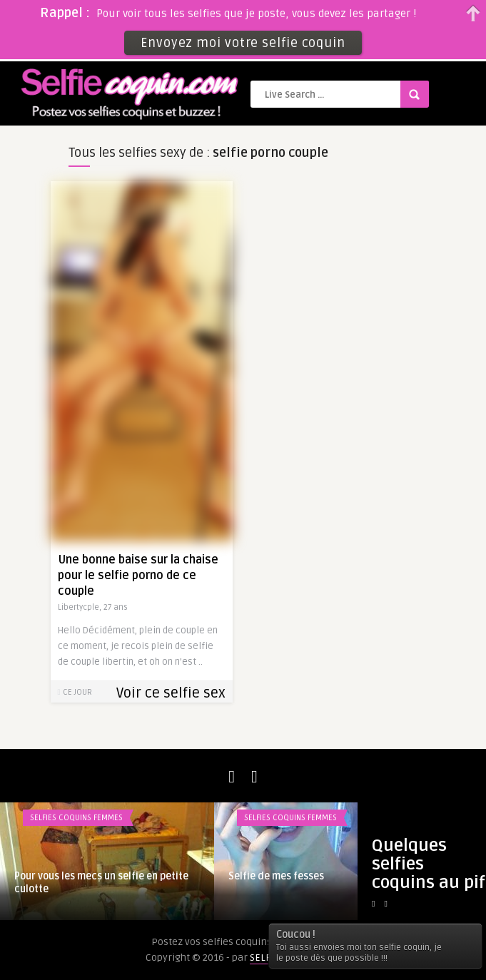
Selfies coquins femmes (76, 818)
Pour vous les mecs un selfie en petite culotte (101, 883)
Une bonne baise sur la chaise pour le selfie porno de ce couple (138, 576)
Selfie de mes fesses (276, 876)
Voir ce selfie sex (171, 693)
